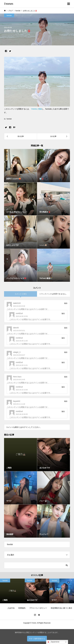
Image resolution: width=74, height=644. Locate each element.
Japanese (53, 642)
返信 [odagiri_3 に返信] (66, 352)
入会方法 (11, 608)
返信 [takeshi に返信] (66, 328)
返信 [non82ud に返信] (63, 314)
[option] (37, 591)
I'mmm (9, 4)
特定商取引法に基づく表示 (61, 608)
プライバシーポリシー (38, 608)
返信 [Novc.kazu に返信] (66, 377)
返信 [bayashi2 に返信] (66, 401)
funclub (9, 15)
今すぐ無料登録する (37, 639)
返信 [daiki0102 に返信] (66, 303)
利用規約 (22, 608)
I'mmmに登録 (36, 109)
